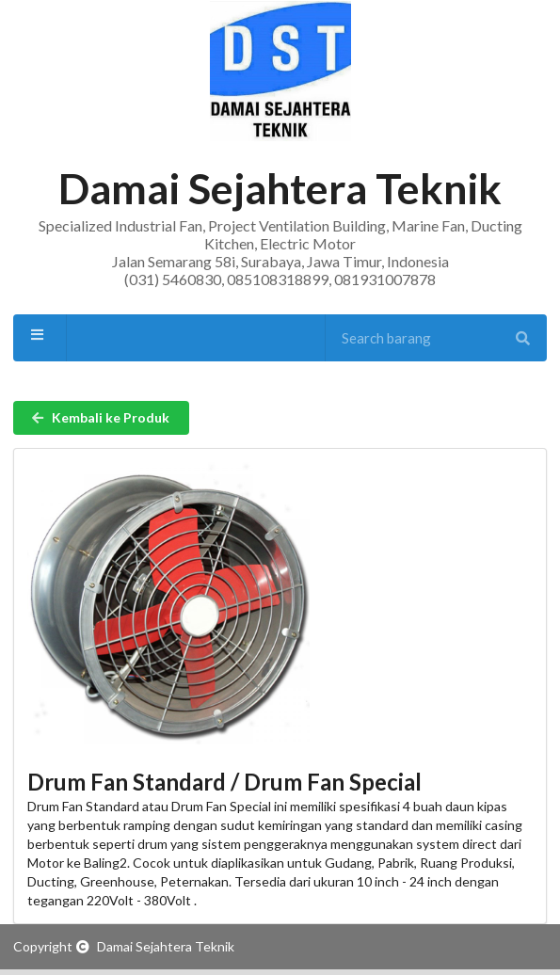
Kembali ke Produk (100, 417)
